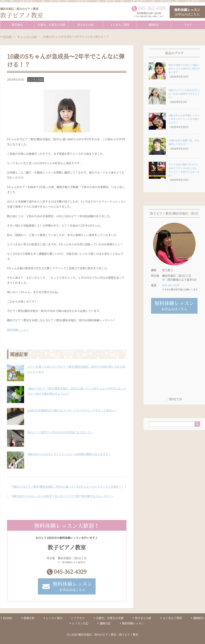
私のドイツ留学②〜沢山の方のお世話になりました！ (60, 432)
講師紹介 (154, 24)
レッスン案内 (54, 618)
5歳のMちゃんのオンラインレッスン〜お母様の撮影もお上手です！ (69, 454)
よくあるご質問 (120, 24)
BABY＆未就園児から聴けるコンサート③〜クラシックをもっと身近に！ (72, 410)
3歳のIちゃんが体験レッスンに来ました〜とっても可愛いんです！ (184, 119)
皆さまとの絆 (86, 24)
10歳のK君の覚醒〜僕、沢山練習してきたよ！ (184, 142)
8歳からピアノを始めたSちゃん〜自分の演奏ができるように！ (184, 94)
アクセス (79, 618)
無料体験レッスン (18, 330)
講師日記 (105, 623)
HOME (8, 618)
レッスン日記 (36, 79)
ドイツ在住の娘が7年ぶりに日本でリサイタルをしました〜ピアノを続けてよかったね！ (184, 170)
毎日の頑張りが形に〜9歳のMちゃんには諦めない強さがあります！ (184, 68)
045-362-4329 (70, 571)
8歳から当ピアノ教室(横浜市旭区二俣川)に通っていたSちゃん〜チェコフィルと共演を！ (67, 486)
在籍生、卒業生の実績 (51, 24)
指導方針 (29, 618)
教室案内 (17, 24)
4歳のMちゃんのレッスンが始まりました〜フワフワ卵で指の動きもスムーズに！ (62, 496)
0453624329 (152, 8)
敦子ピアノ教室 (22, 13)
